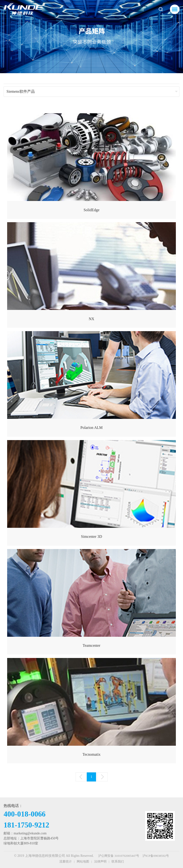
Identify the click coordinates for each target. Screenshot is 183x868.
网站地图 (83, 861)
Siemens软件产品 (20, 91)
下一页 (102, 777)
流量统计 (66, 861)
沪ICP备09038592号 (156, 856)
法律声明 (100, 861)
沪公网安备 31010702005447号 (119, 856)
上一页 (81, 777)
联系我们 (118, 861)
